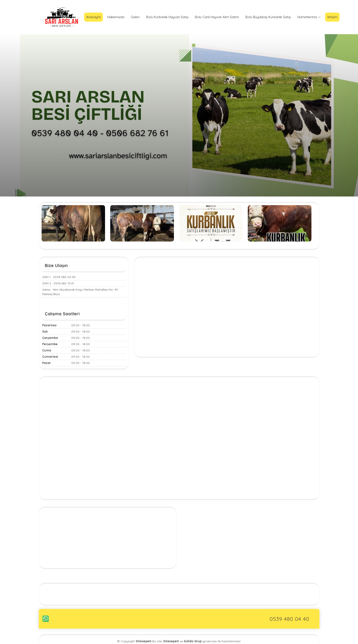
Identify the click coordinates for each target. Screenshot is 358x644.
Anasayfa (93, 17)
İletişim (332, 17)
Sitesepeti (171, 641)
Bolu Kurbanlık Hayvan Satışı (167, 17)
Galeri (135, 17)
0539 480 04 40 (289, 619)
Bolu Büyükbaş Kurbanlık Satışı (268, 17)
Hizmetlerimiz (309, 17)
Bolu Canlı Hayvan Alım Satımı (217, 17)
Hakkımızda (116, 17)
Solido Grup (193, 641)
